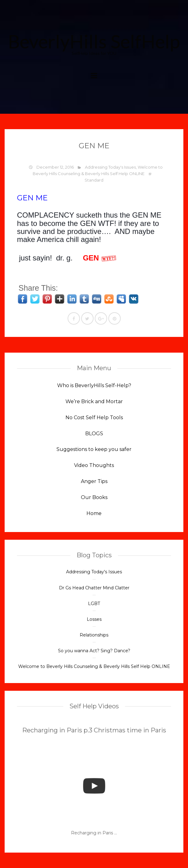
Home (94, 513)
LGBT (94, 604)
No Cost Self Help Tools (94, 418)
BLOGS (94, 434)
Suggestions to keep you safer (94, 449)
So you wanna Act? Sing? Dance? (94, 651)
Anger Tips (94, 481)
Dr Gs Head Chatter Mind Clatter (94, 588)
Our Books (94, 497)
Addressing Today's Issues (110, 167)
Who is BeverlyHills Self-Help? (94, 385)
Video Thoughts (94, 465)
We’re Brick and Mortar (94, 401)
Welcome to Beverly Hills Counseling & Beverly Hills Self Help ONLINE (94, 666)
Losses (94, 619)
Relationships (94, 635)
